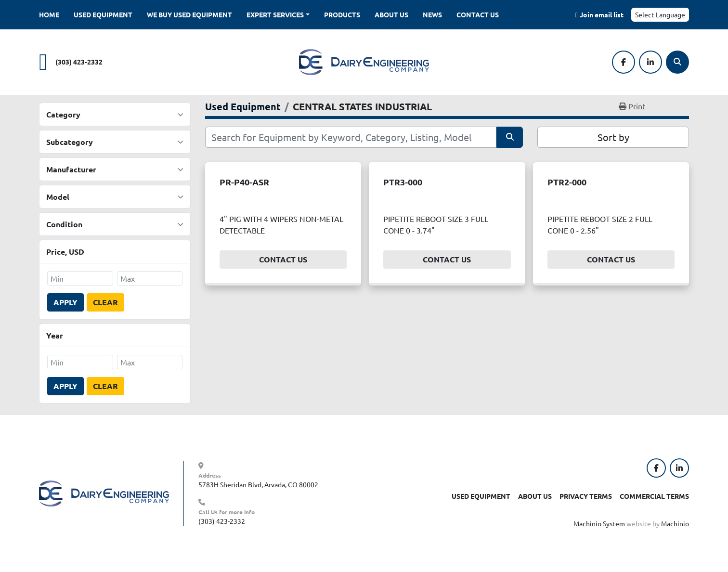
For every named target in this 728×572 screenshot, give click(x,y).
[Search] (677, 62)
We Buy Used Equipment (189, 14)
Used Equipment (103, 14)
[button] (278, 15)
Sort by (613, 137)
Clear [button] (105, 302)
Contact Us (478, 14)
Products (342, 14)
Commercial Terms (654, 496)
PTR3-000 (403, 182)
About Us (391, 14)
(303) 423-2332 (79, 62)
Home (49, 14)
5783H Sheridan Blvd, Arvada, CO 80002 (258, 484)
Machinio (675, 523)
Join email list (602, 14)
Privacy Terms (586, 496)
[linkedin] (650, 62)
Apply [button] (65, 302)
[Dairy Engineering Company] (104, 493)
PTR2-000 (567, 182)
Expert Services (275, 14)
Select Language (660, 14)
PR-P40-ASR (244, 182)
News (432, 14)
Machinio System (599, 523)
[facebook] (624, 62)
